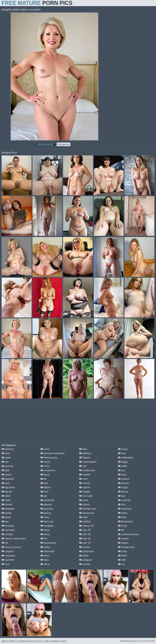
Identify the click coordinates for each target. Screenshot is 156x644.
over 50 (85, 534)
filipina (46, 487)
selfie (122, 466)
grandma (47, 509)
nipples (85, 492)
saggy (123, 462)
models (85, 475)
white (122, 556)
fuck (44, 492)
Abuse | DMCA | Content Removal (18, 641)
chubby (7, 534)
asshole (7, 466)
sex (121, 470)
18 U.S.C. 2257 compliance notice (50, 641)
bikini (6, 496)
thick (122, 517)
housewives (48, 543)
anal (6, 453)
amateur (8, 449)
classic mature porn (14, 539)
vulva (122, 551)
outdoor (85, 522)
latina (45, 564)
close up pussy (11, 547)
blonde (7, 504)
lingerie (85, 458)
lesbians (85, 453)
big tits (7, 492)
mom (83, 479)
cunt (6, 564)
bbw (5, 470)
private (84, 564)
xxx (121, 564)
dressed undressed (52, 453)
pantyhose (86, 551)
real (122, 453)
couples (7, 551)
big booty (8, 487)
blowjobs (8, 509)
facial (45, 475)
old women (87, 513)
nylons (84, 504)
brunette (8, 526)
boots (6, 517)
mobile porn (87, 470)
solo (122, 504)
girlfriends (47, 500)
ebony (45, 462)
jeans (45, 556)
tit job (123, 526)
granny (46, 513)
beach (7, 475)
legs (83, 449)
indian (45, 547)
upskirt (123, 539)
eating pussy (49, 458)
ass (5, 462)
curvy (45, 449)
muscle (85, 483)
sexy (122, 475)
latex (45, 560)
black (6, 500)
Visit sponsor (64, 144)
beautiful (8, 479)
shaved (124, 479)
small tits (124, 500)
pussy (123, 449)
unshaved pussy (128, 534)
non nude (86, 496)
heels (45, 530)
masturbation (88, 462)
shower (124, 483)
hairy (45, 517)
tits (121, 530)
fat (43, 479)
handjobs (47, 526)
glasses (46, 504)
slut (121, 496)
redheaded (125, 458)
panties (85, 547)
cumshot (8, 560)
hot (44, 539)
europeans (48, 470)
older (83, 517)
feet (44, 483)
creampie (8, 556)
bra (5, 522)
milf (83, 466)
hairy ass (47, 522)
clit (5, 543)
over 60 (85, 539)
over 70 (85, 543)
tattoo (123, 513)
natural (84, 487)
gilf (44, 496)
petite (84, 556)
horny (45, 534)
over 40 (85, 530)
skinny (123, 492)
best (6, 483)
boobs (7, 513)
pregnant (86, 560)
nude (83, 500)
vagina (123, 543)
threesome (125, 522)
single (123, 487)
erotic (45, 466)
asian (6, 458)
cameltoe (8, 530)
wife (122, 560)
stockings (125, 509)
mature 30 (86, 526)
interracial (47, 551)
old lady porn (88, 509)
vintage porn (126, 547)
